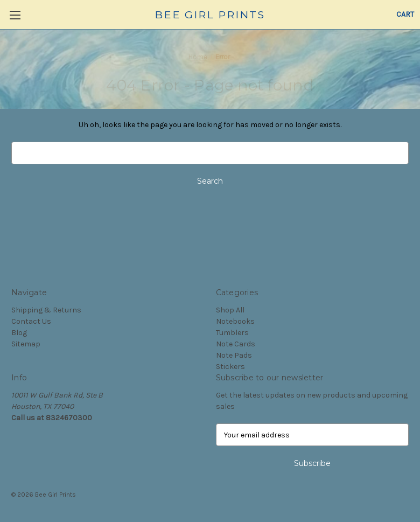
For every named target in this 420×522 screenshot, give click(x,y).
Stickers (230, 367)
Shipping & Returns (46, 310)
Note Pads (234, 355)
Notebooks (235, 321)
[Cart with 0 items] (405, 14)
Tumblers (232, 333)
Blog (19, 333)
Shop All (230, 310)
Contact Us (31, 321)
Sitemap (26, 344)
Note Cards (236, 344)
